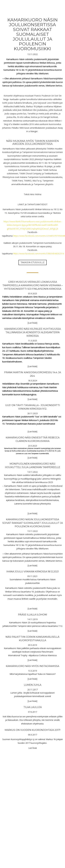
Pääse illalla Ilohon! (32, 615)
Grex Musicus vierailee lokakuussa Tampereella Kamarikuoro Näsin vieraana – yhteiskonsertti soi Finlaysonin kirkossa (33, 285)
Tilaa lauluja (33, 707)
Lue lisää (32, 323)
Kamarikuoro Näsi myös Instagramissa (32, 666)
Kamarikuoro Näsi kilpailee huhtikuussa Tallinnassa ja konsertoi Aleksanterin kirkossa (33, 332)
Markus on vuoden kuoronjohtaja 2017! (32, 730)
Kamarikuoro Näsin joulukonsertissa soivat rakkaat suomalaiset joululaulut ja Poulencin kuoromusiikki (33, 523)
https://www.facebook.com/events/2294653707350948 (39, 236)
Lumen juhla (33, 685)
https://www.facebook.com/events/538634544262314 (38, 254)
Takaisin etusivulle (33, 262)
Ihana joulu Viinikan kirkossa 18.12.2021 (33, 572)
